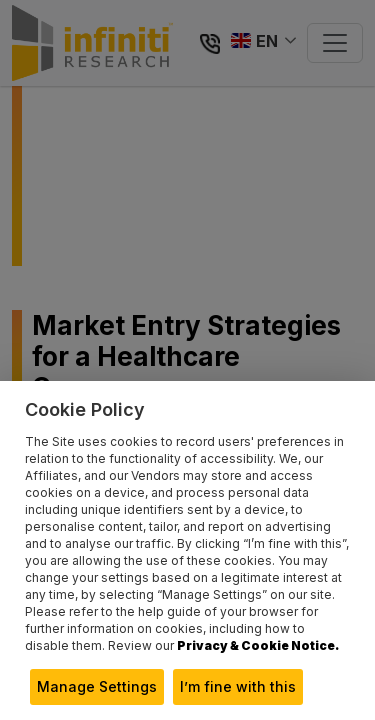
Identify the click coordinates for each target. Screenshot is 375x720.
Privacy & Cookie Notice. (258, 645)
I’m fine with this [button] (238, 686)
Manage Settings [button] (97, 686)
